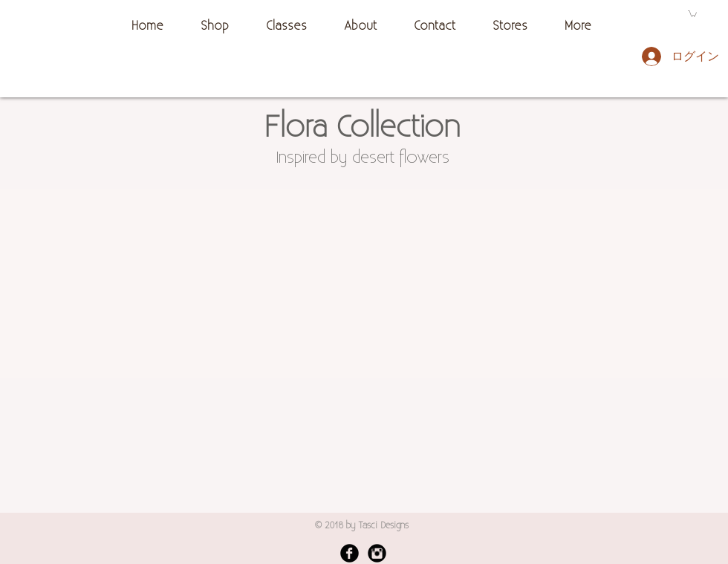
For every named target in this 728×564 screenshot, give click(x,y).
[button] (692, 13)
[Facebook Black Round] (350, 553)
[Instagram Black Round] (377, 553)
